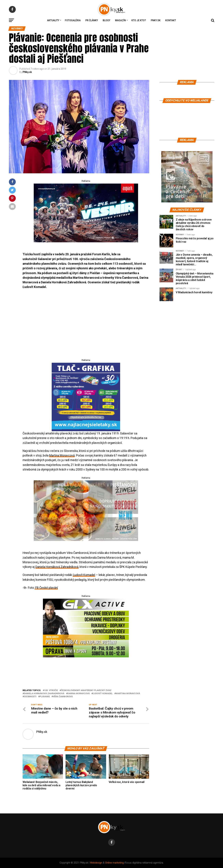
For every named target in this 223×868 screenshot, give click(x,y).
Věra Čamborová (63, 697)
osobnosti (30, 697)
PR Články (92, 20)
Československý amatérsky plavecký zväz (86, 690)
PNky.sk (156, 20)
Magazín (120, 20)
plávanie (45, 697)
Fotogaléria (73, 20)
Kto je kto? (139, 20)
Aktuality (53, 20)
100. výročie (51, 690)
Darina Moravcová (79, 694)
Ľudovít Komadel (84, 575)
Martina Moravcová (62, 455)
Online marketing (114, 863)
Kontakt (171, 20)
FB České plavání (46, 588)
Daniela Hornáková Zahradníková (57, 567)
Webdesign (96, 863)
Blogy (106, 20)
